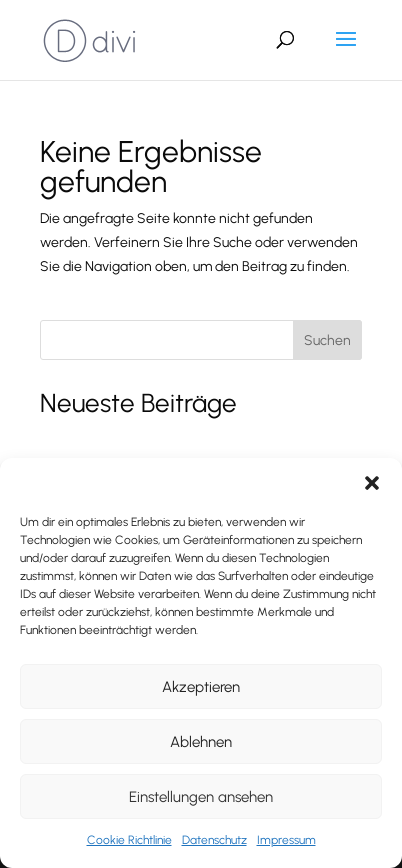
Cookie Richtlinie (129, 840)
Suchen (327, 340)
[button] (372, 483)
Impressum (286, 840)
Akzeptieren (201, 687)
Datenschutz (214, 840)
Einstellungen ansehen (201, 797)
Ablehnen (201, 742)
